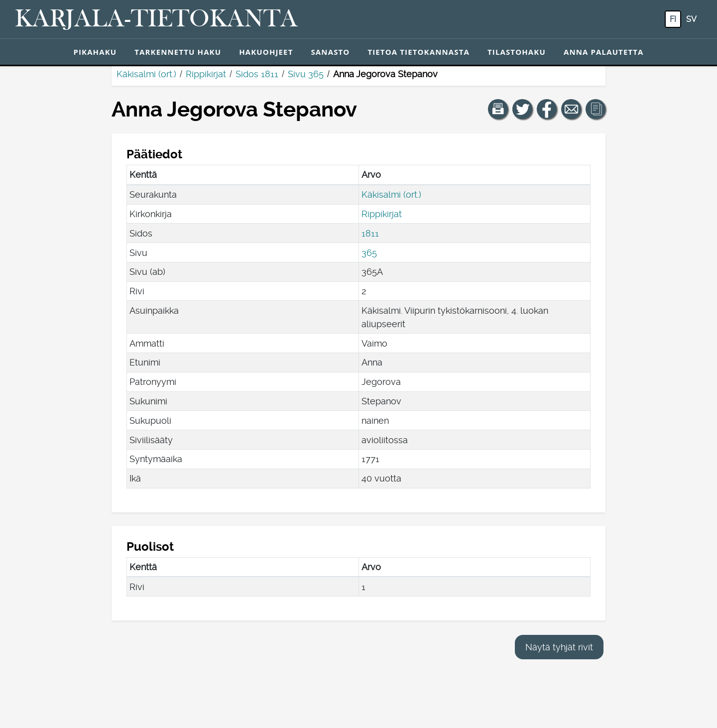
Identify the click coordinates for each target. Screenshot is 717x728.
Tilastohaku (517, 52)
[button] (498, 109)
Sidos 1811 (257, 74)
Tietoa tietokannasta (418, 52)
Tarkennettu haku (178, 52)
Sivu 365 (306, 74)
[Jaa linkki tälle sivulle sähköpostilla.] (571, 109)
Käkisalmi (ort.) (146, 74)
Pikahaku (95, 52)
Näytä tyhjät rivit (559, 647)
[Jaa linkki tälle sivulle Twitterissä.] (522, 109)
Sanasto (330, 52)
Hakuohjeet (266, 52)
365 (369, 253)
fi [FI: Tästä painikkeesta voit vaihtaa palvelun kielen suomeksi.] (673, 19)
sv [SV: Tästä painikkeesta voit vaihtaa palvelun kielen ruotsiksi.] (691, 19)
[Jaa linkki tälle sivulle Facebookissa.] (547, 109)
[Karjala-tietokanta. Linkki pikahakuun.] (156, 19)
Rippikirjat (206, 74)
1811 (370, 233)
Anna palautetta (604, 52)
